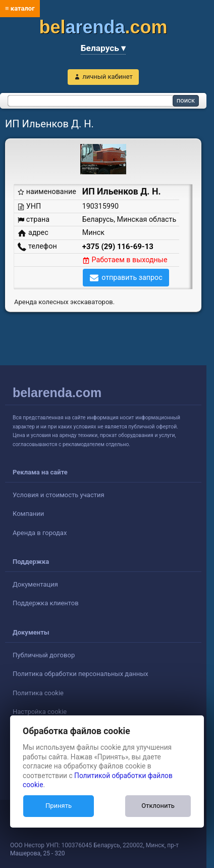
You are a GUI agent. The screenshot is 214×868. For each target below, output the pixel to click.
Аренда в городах (40, 533)
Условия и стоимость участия (59, 495)
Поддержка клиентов (46, 603)
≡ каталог (20, 8)
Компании (28, 514)
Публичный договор (44, 655)
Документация (35, 584)
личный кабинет (108, 77)
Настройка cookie (40, 712)
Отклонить (158, 806)
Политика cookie (38, 693)
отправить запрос (132, 277)
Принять (59, 806)
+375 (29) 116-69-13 (118, 247)
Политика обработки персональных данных (81, 674)
